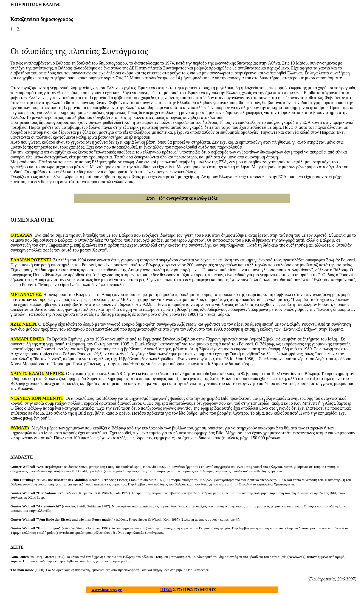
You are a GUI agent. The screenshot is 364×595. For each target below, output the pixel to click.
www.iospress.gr (107, 590)
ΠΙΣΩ (166, 590)
